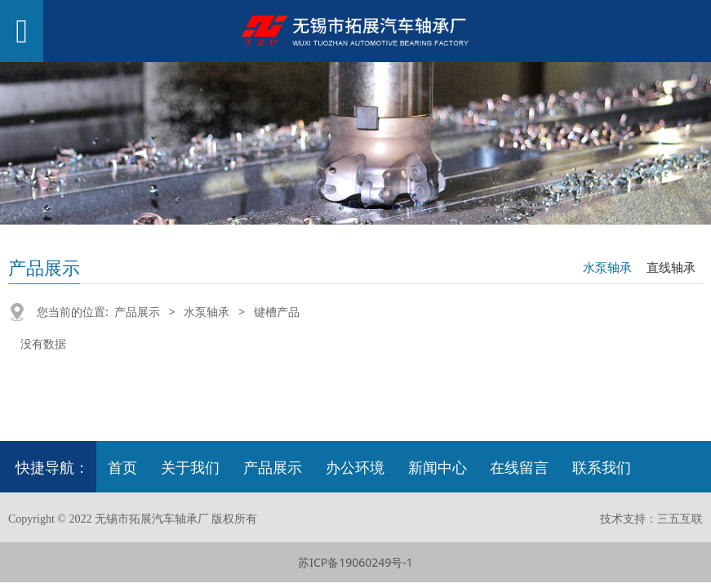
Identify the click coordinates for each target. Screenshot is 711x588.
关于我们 (190, 467)
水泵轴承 (607, 267)
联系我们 (602, 467)
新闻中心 (438, 467)
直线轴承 (671, 267)
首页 (122, 467)
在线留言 (519, 467)
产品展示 (137, 312)
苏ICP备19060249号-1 (355, 562)
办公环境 (355, 467)
